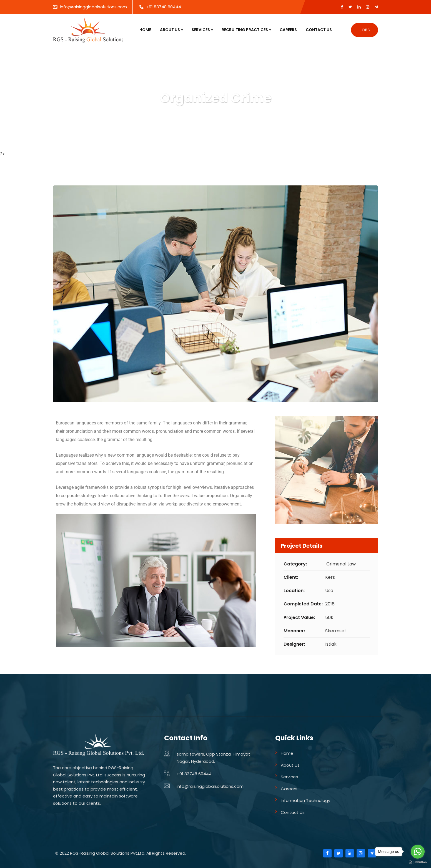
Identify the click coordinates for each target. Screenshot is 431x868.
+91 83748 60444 (164, 7)
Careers (288, 30)
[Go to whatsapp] (418, 852)
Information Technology (305, 800)
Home (145, 30)
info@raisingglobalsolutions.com (93, 7)
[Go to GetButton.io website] (418, 862)
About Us (170, 30)
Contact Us (319, 30)
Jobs (364, 30)
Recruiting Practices (245, 30)
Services (201, 30)
